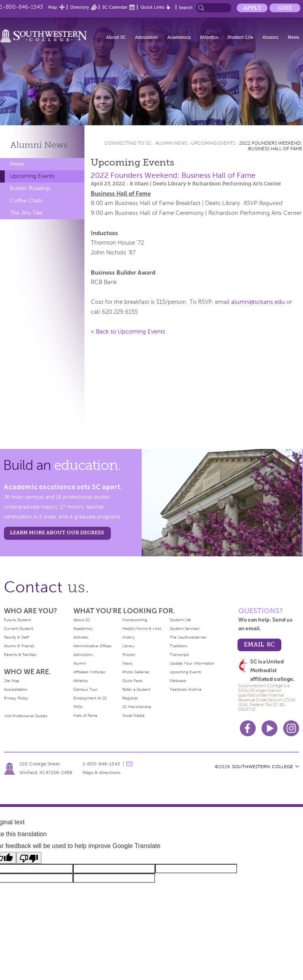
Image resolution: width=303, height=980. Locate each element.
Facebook (248, 728)
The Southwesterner (188, 637)
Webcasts (178, 681)
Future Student (17, 620)
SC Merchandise (137, 707)
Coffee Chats (26, 201)
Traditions (178, 646)
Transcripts (179, 655)
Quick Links (152, 7)
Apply (252, 8)
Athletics (209, 37)
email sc (259, 644)
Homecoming (135, 620)
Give (285, 8)
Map (53, 7)
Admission (147, 37)
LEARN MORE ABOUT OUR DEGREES (57, 532)
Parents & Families (20, 655)
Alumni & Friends (19, 646)
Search (186, 8)
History (129, 637)
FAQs (78, 707)
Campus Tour (86, 689)
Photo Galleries (136, 672)
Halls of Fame (85, 715)
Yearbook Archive (186, 689)
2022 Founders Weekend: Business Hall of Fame (271, 146)
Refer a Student (136, 689)
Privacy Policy (16, 698)
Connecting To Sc (128, 143)
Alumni (270, 37)
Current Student (19, 629)
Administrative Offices (93, 646)
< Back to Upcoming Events (128, 332)
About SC (116, 37)
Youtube (269, 728)
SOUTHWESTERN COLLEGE (263, 767)
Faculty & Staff (16, 637)
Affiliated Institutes (89, 672)
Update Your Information (192, 663)
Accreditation (16, 689)
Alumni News (171, 143)
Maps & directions (101, 773)
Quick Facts (132, 681)
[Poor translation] (29, 858)
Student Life (240, 37)
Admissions (83, 655)
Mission (129, 655)
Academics (179, 37)
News (293, 37)
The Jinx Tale (26, 213)
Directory (80, 7)
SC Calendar (115, 7)
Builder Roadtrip (30, 188)
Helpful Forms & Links (142, 629)
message (129, 764)
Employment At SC (90, 698)
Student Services (184, 629)
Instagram (291, 728)
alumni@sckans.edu (258, 302)
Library (128, 646)
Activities (81, 637)
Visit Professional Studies (26, 716)
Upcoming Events (32, 176)
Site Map (12, 681)
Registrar (130, 698)
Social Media (133, 715)
